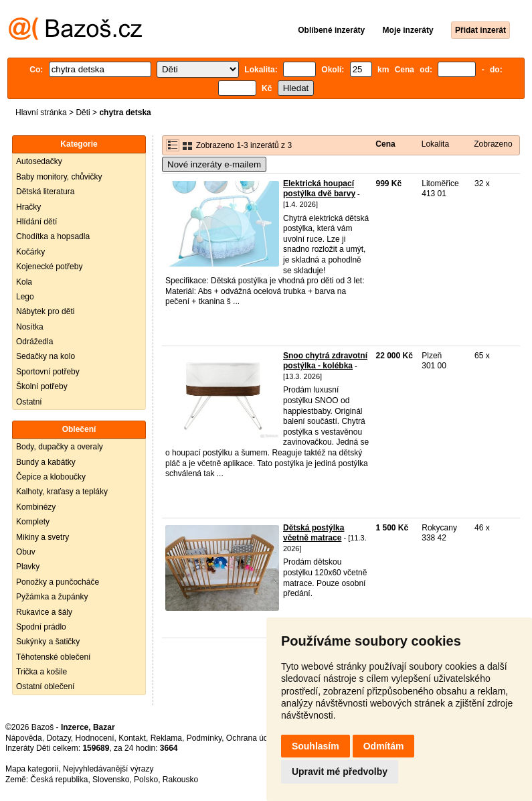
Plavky (28, 567)
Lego (25, 297)
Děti (83, 113)
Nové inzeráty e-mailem (214, 164)
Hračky (28, 207)
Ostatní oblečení (45, 686)
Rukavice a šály (44, 612)
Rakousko (180, 780)
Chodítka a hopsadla (53, 236)
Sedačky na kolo (46, 356)
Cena (385, 144)
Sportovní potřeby (48, 372)
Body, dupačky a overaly (60, 447)
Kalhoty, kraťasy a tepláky (62, 492)
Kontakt (132, 738)
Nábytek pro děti (45, 311)
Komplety (33, 522)
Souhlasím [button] (316, 746)
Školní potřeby (42, 386)
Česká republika (59, 780)
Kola (24, 282)
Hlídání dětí (36, 222)
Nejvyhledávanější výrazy (108, 769)
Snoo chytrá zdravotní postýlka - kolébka (325, 361)
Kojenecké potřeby (49, 267)
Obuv (26, 552)
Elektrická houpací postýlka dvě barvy (319, 189)
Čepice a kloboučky (51, 477)
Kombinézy (36, 507)
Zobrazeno (493, 144)
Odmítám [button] (384, 746)
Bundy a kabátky (46, 462)
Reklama (166, 738)
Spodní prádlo (41, 627)
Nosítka (30, 327)
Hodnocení (95, 738)
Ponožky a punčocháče (58, 582)
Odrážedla (34, 342)
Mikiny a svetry (42, 537)
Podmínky (204, 738)
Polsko (146, 780)
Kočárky (30, 252)
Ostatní (29, 402)
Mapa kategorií (32, 769)
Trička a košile (41, 672)
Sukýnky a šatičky (48, 642)
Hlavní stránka (41, 113)
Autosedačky (39, 161)
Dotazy (58, 738)
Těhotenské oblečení (53, 657)
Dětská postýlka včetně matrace (314, 533)
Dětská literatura (45, 192)
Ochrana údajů (253, 738)
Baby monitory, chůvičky (59, 177)
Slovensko (111, 780)
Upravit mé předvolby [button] (340, 772)
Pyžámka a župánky (52, 597)
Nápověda (24, 738)
